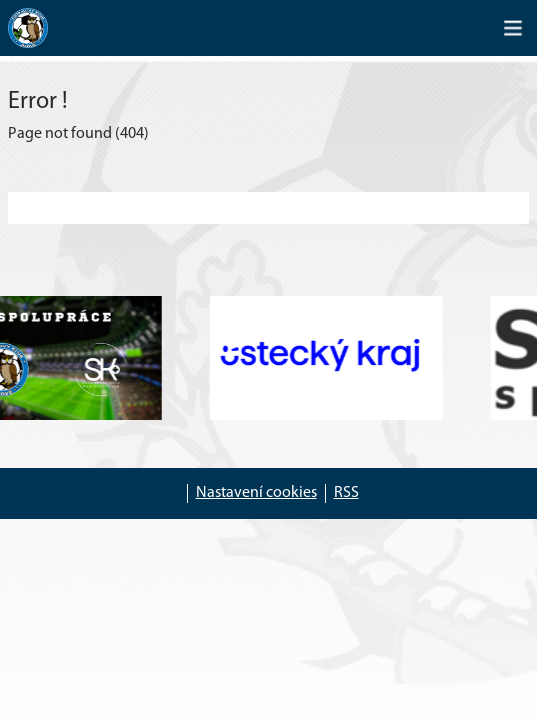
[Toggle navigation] (513, 28)
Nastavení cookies (256, 493)
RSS (346, 493)
